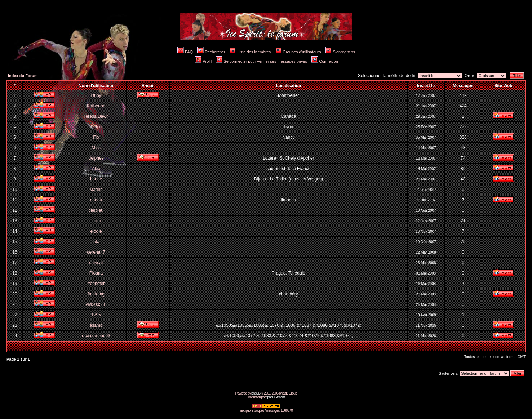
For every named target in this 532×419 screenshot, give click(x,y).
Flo (96, 137)
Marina (96, 190)
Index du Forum (23, 76)
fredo (96, 221)
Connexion (325, 61)
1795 (96, 315)
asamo (96, 325)
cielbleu (96, 210)
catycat (96, 263)
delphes (96, 158)
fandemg (96, 294)
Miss (96, 148)
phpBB (256, 393)
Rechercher (211, 52)
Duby (96, 95)
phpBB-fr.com (276, 397)
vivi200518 (96, 304)
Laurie (96, 179)
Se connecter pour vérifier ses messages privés (261, 61)
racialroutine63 (96, 336)
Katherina (96, 106)
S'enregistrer (340, 52)
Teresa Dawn (96, 116)
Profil (203, 61)
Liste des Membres (250, 52)
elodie (96, 231)
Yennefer (96, 284)
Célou (96, 127)
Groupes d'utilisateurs (298, 52)
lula (96, 242)
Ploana (96, 273)
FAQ (185, 52)
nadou (96, 200)
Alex (96, 169)
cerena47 (96, 252)
